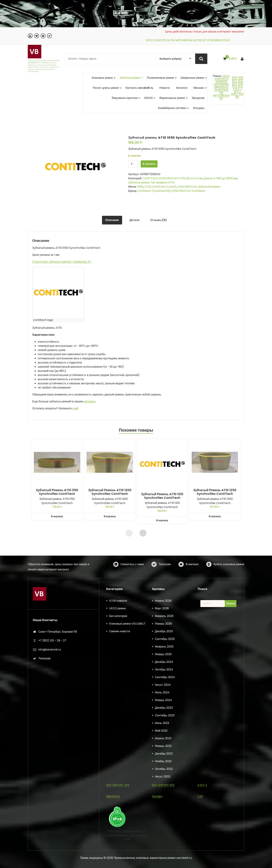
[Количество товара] (133, 164)
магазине (90, 401)
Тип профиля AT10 (162, 183)
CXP (241, 94)
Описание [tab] (112, 220)
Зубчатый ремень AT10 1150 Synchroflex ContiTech (57, 492)
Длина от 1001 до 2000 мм (221, 178)
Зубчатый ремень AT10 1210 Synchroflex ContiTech (162, 496)
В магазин (192, 574)
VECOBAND (221, 84)
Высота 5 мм (195, 178)
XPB (240, 77)
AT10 (148, 187)
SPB (240, 83)
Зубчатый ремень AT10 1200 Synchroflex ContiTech (110, 492)
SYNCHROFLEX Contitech (189, 191)
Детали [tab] (135, 220)
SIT (204, 40)
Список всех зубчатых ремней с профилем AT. (62, 262)
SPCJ (237, 91)
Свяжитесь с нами (132, 574)
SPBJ (234, 94)
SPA (235, 83)
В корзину (149, 164)
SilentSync (221, 87)
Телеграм (165, 574)
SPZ (240, 86)
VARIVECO (221, 79)
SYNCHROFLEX (187, 187)
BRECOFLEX (222, 40)
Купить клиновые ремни (229, 574)
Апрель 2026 (163, 864)
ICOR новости (118, 864)
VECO (149, 40)
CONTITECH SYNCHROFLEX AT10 (164, 178)
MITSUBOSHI (184, 40)
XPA (234, 77)
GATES (197, 40)
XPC (235, 80)
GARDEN (221, 82)
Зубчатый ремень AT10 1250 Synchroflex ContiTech (215, 492)
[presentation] (129, 533)
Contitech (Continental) (154, 191)
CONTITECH (162, 40)
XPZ (240, 80)
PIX (173, 40)
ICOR (211, 40)
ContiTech (221, 90)
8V (237, 97)
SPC (235, 86)
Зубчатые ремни (139, 183)
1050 (140, 187)
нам (75, 408)
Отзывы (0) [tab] (158, 220)
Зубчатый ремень (209, 187)
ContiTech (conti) (164, 187)
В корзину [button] (57, 517)
